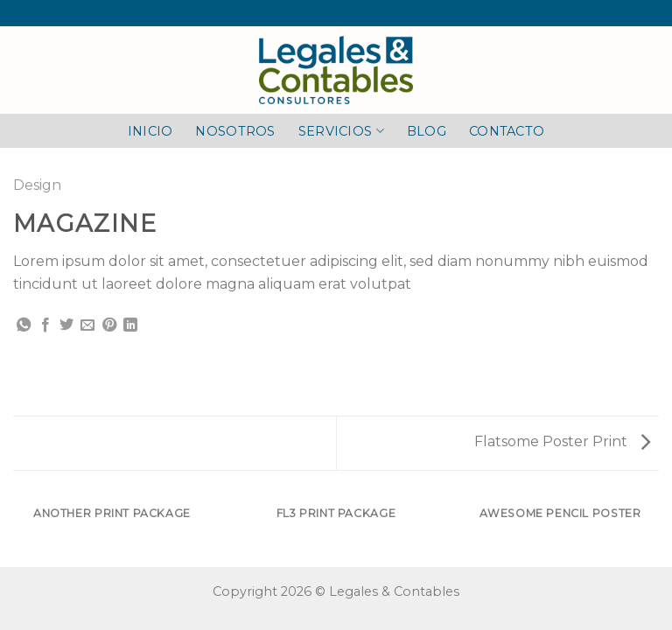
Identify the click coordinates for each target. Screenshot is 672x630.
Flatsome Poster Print (562, 441)
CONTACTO (507, 131)
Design (37, 185)
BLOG (427, 131)
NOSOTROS (235, 131)
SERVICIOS (341, 131)
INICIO (150, 131)
